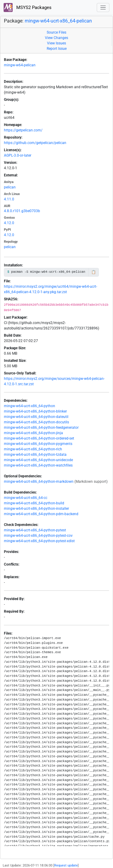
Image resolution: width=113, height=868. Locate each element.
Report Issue (57, 49)
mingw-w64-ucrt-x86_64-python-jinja (33, 433)
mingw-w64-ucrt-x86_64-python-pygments (38, 444)
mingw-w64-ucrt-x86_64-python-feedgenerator (41, 428)
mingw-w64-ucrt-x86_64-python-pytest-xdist (39, 541)
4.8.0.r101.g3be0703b (22, 211)
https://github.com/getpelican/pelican (35, 143)
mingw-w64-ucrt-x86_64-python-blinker (35, 411)
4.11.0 (9, 199)
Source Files (56, 32)
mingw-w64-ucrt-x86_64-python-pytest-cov (38, 536)
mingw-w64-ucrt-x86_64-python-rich (33, 449)
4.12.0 (9, 223)
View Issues (56, 43)
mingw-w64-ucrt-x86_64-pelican (58, 21)
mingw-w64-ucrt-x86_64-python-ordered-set (39, 438)
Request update (66, 865)
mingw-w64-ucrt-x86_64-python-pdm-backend (41, 514)
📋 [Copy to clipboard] (94, 272)
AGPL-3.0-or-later (18, 155)
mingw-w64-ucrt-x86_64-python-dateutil (36, 417)
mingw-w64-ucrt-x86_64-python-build (34, 503)
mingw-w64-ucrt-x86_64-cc (26, 498)
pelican (10, 187)
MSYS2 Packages (28, 8)
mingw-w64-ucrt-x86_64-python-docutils (36, 422)
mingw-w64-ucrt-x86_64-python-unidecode (38, 460)
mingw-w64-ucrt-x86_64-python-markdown (39, 482)
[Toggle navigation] (103, 8)
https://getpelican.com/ (23, 130)
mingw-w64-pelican (20, 65)
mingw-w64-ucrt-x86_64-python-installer (36, 509)
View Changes (56, 38)
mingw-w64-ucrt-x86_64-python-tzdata (35, 455)
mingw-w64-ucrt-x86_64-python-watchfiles (38, 465)
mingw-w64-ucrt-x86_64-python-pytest (35, 530)
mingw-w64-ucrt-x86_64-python (30, 406)
